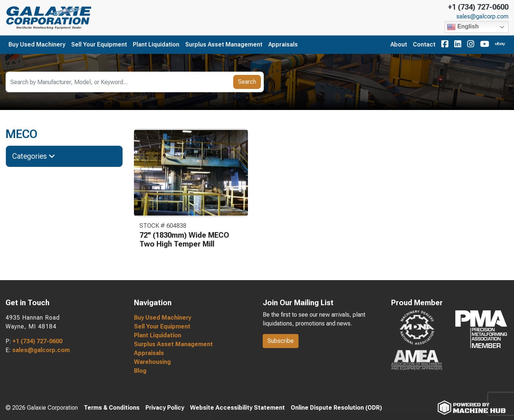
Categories (34, 156)
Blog (140, 371)
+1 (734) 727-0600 (478, 7)
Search (247, 82)
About (399, 44)
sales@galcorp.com (482, 17)
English (463, 27)
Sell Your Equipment (99, 44)
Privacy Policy (165, 408)
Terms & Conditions (112, 408)
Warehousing (152, 362)
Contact (424, 44)
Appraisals (283, 44)
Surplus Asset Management (224, 44)
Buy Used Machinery (37, 44)
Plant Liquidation (156, 44)
